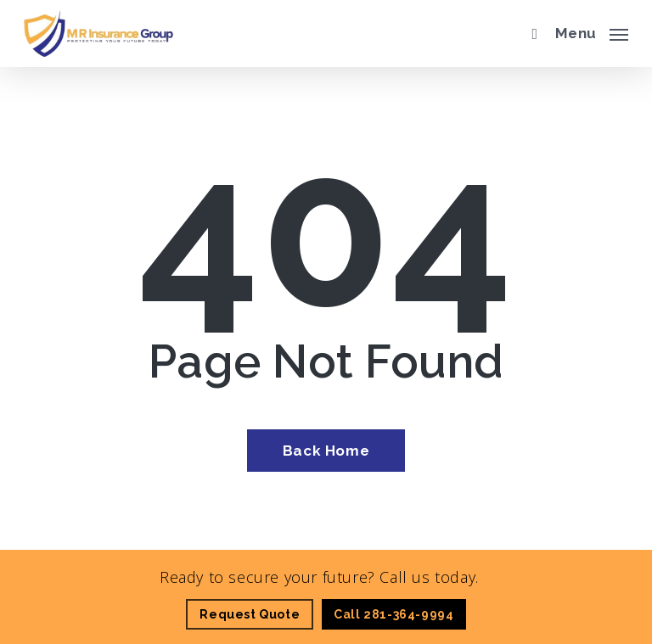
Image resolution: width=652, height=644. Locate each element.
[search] (531, 34)
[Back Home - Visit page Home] (326, 451)
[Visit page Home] (98, 34)
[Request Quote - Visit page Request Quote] (250, 614)
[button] (592, 31)
